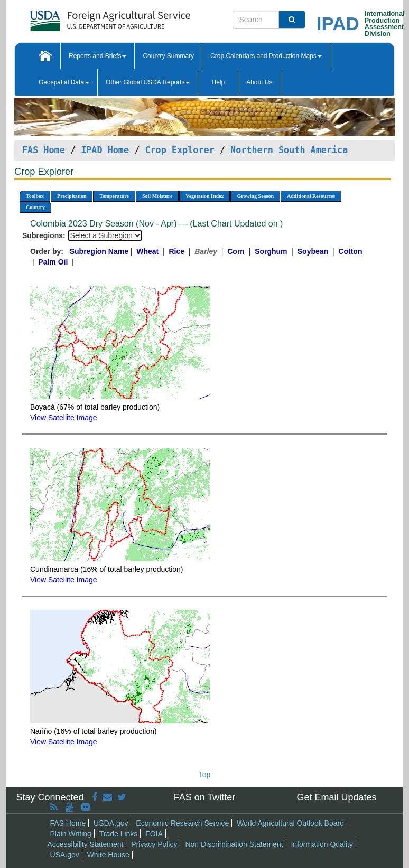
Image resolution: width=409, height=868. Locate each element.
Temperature (114, 196)
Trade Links (119, 834)
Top (205, 775)
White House (108, 855)
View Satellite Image (64, 418)
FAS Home (44, 150)
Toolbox (35, 196)
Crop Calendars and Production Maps (266, 56)
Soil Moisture (157, 196)
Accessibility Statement (86, 844)
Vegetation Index (204, 196)
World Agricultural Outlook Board (290, 823)
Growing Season (255, 196)
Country (35, 207)
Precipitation (72, 196)
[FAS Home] (84, 17)
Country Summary (168, 56)
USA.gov (65, 855)
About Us (259, 82)
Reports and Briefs (97, 56)
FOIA (154, 834)
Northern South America (289, 150)
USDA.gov (111, 823)
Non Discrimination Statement (234, 844)
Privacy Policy (154, 844)
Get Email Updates (336, 797)
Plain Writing (71, 834)
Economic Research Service (182, 823)
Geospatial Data (64, 82)
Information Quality (322, 844)
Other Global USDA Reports (148, 82)
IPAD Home (105, 150)
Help (218, 82)
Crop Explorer (179, 150)
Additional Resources (311, 196)
